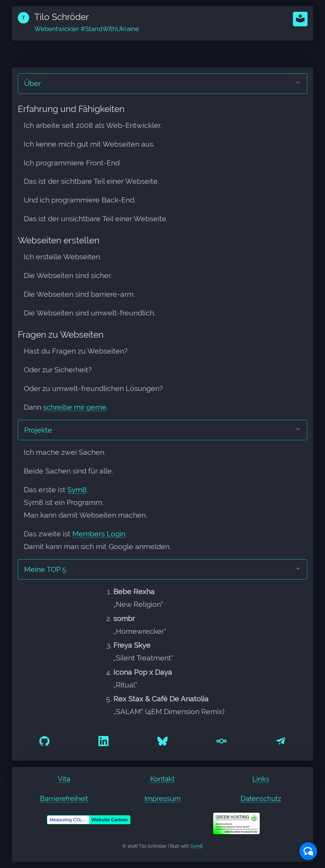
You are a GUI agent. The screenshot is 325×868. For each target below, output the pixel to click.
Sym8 (77, 490)
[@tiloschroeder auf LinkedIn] (103, 740)
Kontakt (162, 779)
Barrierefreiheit (64, 798)
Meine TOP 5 (45, 569)
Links (261, 779)
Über (33, 83)
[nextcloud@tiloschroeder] (222, 740)
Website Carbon (110, 820)
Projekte (38, 430)
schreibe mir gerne (75, 407)
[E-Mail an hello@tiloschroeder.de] (281, 740)
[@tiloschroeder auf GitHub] (44, 740)
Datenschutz (261, 798)
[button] (300, 19)
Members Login (99, 534)
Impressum (162, 798)
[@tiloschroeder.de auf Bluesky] (162, 740)
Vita (64, 779)
